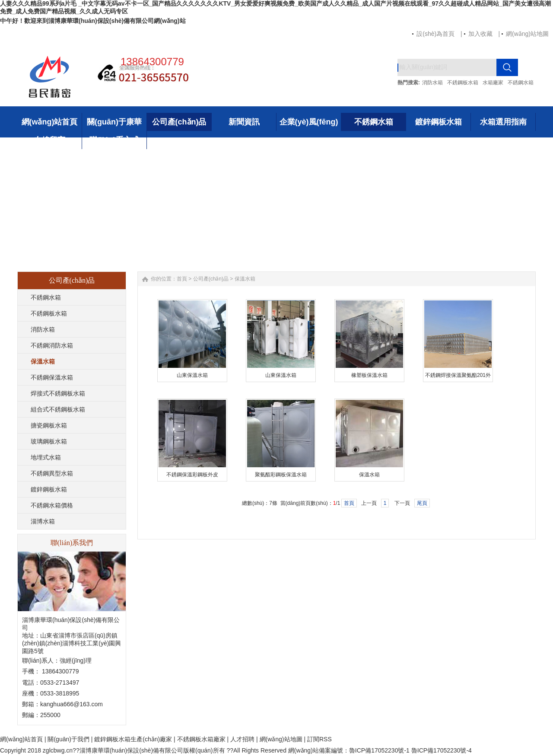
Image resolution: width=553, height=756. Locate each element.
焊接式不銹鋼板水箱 (58, 393)
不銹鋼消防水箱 (52, 345)
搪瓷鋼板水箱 (49, 425)
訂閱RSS (319, 739)
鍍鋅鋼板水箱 (439, 122)
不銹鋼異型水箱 (52, 473)
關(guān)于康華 (114, 122)
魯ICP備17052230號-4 (442, 750)
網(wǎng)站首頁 (50, 122)
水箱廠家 (493, 83)
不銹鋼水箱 (521, 83)
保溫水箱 (43, 361)
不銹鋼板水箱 (463, 83)
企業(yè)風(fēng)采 (309, 124)
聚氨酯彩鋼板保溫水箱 (281, 475)
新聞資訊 (244, 122)
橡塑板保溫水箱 (369, 375)
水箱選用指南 (503, 122)
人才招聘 (242, 739)
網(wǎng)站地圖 (527, 34)
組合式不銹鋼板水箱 (58, 409)
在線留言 (50, 140)
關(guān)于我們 (68, 739)
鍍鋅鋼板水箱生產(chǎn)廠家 (133, 739)
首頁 (182, 279)
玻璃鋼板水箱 (49, 441)
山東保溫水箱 (192, 375)
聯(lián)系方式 (114, 140)
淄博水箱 (43, 521)
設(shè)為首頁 (435, 34)
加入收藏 (480, 34)
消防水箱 (432, 83)
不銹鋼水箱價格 (52, 505)
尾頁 (422, 503)
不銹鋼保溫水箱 (52, 377)
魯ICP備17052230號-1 (380, 750)
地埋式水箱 (46, 457)
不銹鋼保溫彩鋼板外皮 (192, 475)
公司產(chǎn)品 (179, 122)
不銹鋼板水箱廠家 (201, 739)
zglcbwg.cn (58, 750)
